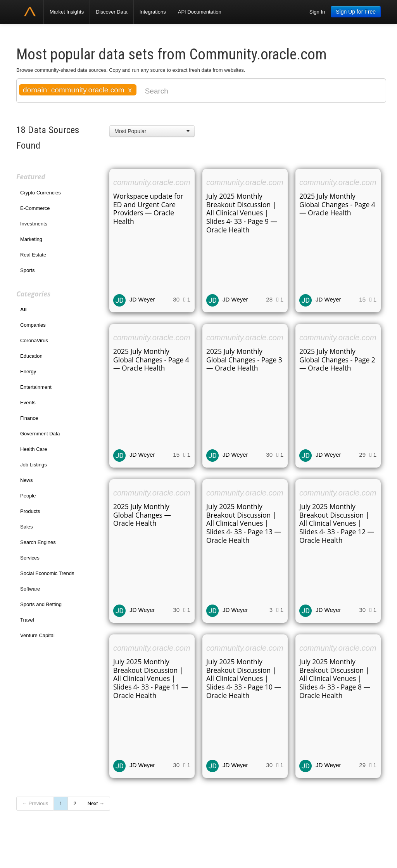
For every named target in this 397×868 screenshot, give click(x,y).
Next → (96, 803)
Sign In (317, 12)
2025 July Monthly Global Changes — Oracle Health (142, 515)
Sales (27, 527)
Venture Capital (37, 635)
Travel (27, 620)
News (27, 480)
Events (28, 403)
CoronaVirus (34, 340)
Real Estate (33, 255)
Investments (34, 224)
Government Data (40, 434)
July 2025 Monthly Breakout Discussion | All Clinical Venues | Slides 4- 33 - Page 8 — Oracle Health (335, 679)
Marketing (31, 239)
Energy (28, 372)
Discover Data (112, 12)
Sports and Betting (41, 604)
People (28, 496)
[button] (152, 131)
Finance (29, 418)
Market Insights (67, 12)
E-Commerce (35, 208)
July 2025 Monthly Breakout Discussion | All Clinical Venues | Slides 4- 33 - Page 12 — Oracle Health (337, 523)
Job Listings (34, 465)
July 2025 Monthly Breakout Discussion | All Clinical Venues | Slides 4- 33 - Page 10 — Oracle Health (244, 679)
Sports (28, 270)
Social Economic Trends (47, 573)
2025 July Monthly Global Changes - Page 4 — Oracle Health (337, 204)
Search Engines (38, 542)
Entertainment (36, 387)
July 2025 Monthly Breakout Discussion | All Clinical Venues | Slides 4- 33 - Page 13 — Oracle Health (244, 523)
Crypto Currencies (41, 193)
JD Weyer (142, 299)
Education (31, 356)
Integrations (153, 12)
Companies (33, 325)
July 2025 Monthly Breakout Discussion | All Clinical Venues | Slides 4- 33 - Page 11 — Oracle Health (151, 679)
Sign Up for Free (356, 12)
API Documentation (200, 12)
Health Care (34, 449)
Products (30, 511)
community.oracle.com (152, 182)
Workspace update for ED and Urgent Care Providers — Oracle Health (148, 209)
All (23, 309)
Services (30, 558)
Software (30, 589)
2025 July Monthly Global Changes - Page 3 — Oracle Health (244, 360)
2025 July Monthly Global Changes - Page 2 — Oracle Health (337, 360)
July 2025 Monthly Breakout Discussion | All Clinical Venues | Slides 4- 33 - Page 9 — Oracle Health (242, 213)
